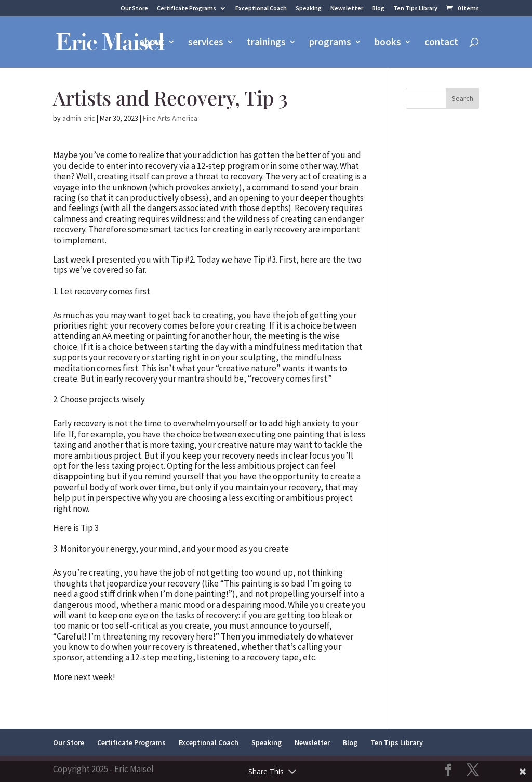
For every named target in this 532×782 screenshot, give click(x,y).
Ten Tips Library (415, 9)
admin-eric (79, 118)
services (206, 43)
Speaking (309, 9)
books (388, 43)
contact (441, 43)
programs (330, 43)
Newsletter (347, 9)
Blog (378, 9)
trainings (266, 43)
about (152, 43)
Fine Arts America (170, 118)
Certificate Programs (187, 9)
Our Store (134, 9)
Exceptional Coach (261, 9)
